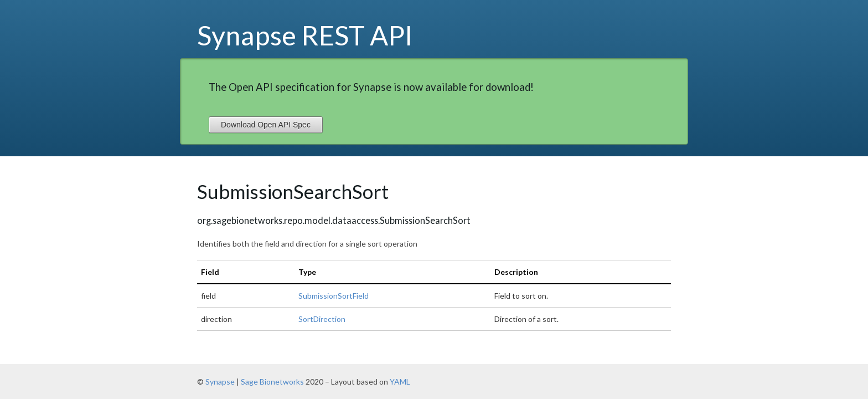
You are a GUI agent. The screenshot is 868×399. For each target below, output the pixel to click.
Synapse (220, 382)
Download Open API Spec (266, 125)
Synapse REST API (305, 35)
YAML (400, 382)
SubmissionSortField (334, 296)
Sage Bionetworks (272, 382)
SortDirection (322, 319)
